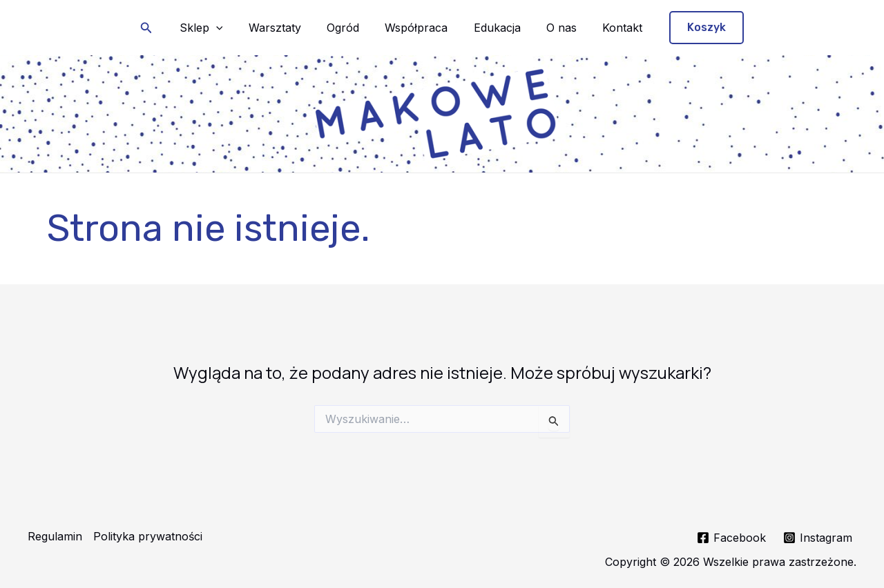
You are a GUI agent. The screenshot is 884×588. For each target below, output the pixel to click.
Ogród (346, 28)
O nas (554, 28)
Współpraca (416, 28)
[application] (227, 28)
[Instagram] (817, 538)
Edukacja (493, 28)
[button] (160, 28)
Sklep (212, 28)
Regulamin (55, 536)
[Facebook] (731, 538)
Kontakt (611, 28)
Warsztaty (282, 28)
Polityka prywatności (148, 536)
